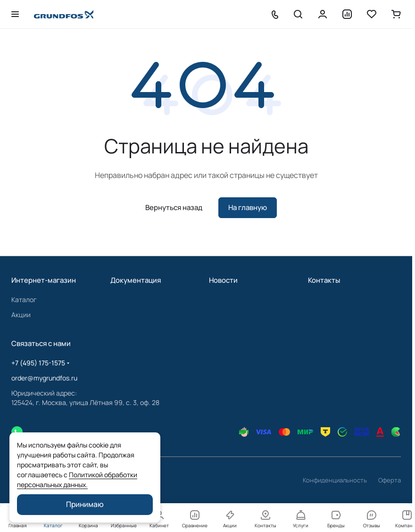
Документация (136, 280)
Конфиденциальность (335, 480)
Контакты (324, 280)
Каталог (24, 300)
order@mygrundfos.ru (44, 378)
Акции (21, 315)
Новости (223, 280)
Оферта (390, 480)
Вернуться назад (174, 207)
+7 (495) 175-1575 (38, 363)
